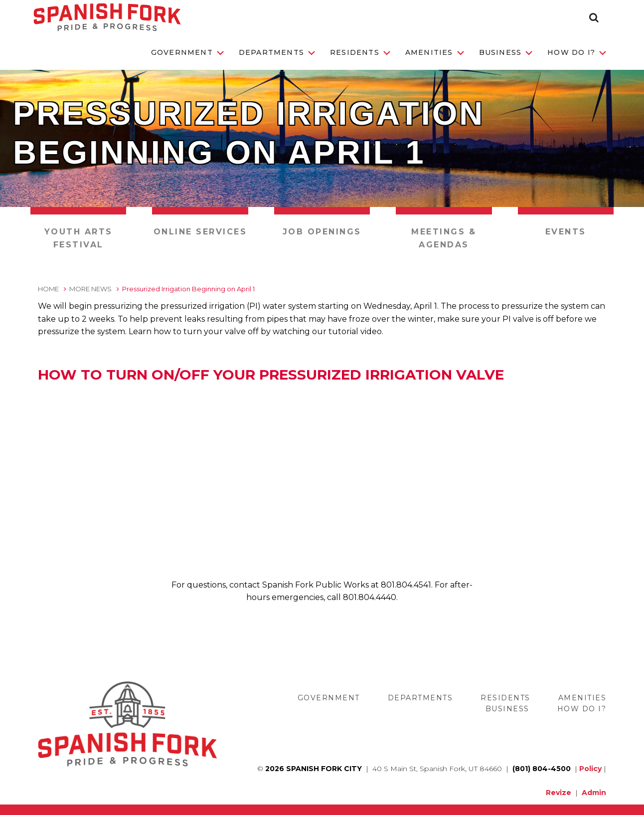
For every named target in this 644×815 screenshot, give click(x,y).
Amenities (435, 52)
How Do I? (577, 52)
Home (48, 289)
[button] (594, 17)
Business (506, 52)
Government (187, 52)
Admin (594, 793)
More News (90, 289)
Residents (360, 52)
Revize (559, 793)
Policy (590, 769)
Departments (277, 52)
